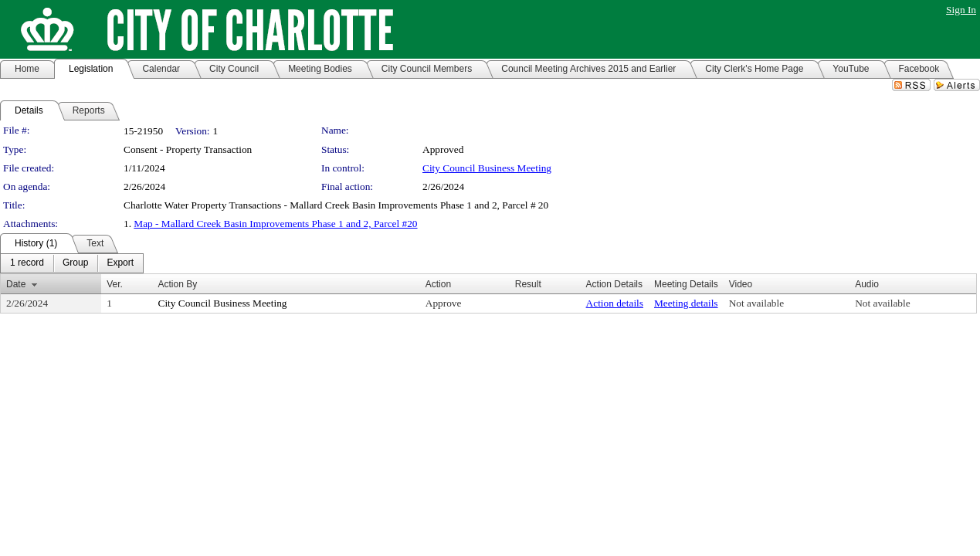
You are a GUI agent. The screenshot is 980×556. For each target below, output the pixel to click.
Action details (615, 303)
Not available (756, 303)
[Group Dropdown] (75, 263)
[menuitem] (27, 263)
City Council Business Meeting (487, 168)
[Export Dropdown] (120, 263)
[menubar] (72, 263)
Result (528, 284)
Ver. (115, 284)
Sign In (961, 10)
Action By (178, 284)
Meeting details (686, 303)
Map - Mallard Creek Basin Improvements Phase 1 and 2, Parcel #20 (275, 224)
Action (438, 284)
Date (16, 284)
